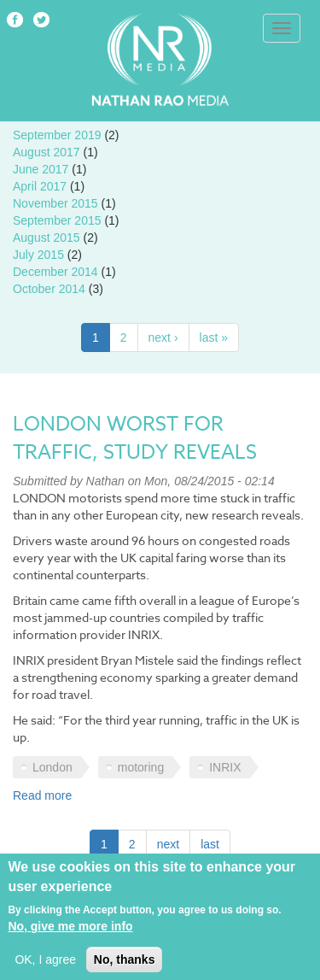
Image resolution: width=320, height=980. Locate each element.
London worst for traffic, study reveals (135, 439)
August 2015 (47, 238)
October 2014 (49, 289)
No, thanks (125, 965)
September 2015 (57, 220)
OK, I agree (45, 965)
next (168, 844)
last (210, 844)
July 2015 (38, 255)
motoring (141, 767)
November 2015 (55, 203)
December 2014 (55, 272)
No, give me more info (70, 932)
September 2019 (57, 135)
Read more (42, 795)
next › (163, 337)
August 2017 (47, 152)
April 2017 (40, 186)
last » (214, 337)
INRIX (225, 767)
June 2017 (41, 169)
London (52, 767)
